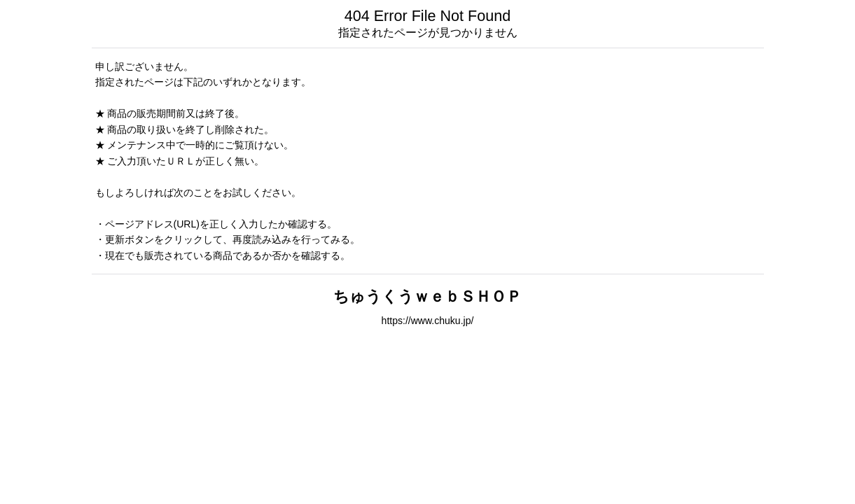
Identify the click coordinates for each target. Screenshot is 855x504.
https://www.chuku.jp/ (428, 321)
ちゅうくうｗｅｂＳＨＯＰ (427, 296)
